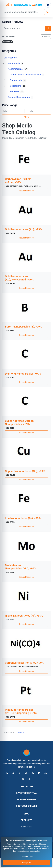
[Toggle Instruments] (3, 63)
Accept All (26, 863)
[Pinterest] (33, 773)
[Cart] (48, 5)
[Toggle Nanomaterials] (3, 69)
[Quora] (29, 779)
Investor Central (26, 793)
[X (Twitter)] (13, 773)
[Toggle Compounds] (5, 80)
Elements (17, 92)
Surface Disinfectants (21, 97)
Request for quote (26, 191)
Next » (21, 733)
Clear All (46, 36)
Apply (26, 117)
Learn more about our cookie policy (27, 851)
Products (26, 820)
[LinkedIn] (7, 773)
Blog (27, 814)
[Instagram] (26, 773)
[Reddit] (23, 779)
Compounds (18, 80)
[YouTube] (46, 773)
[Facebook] (20, 773)
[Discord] (39, 773)
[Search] (48, 12)
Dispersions (18, 86)
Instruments (16, 63)
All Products (10, 58)
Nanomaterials (18, 69)
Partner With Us (26, 800)
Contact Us (26, 787)
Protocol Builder (26, 806)
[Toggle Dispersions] (5, 86)
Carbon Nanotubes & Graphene (27, 75)
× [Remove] (12, 42)
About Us (26, 827)
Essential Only (26, 857)
